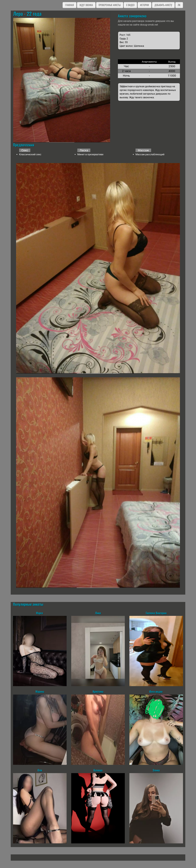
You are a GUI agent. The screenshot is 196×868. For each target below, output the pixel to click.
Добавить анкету (163, 5)
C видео (130, 5)
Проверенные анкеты (110, 5)
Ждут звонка (86, 5)
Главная (69, 5)
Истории (144, 5)
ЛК (179, 5)
